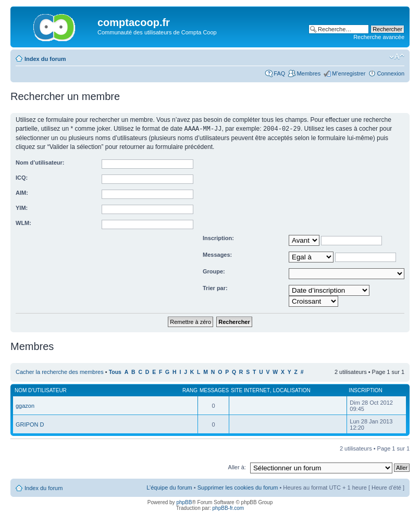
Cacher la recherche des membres (60, 371)
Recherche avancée (379, 37)
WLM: (23, 222)
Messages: (217, 254)
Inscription (365, 390)
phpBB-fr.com (228, 508)
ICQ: (22, 177)
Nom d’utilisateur (41, 390)
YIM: (22, 207)
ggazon (25, 405)
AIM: (22, 192)
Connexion (391, 73)
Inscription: (218, 238)
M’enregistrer (349, 73)
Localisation (292, 390)
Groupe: (214, 271)
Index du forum (45, 59)
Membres (308, 73)
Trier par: (215, 287)
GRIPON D (30, 424)
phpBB (184, 502)
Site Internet (250, 390)
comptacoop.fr (134, 22)
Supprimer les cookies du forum (238, 487)
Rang (190, 390)
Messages (214, 390)
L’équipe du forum (169, 487)
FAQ (279, 73)
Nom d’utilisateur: (40, 162)
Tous (115, 372)
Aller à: (237, 467)
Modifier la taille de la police (397, 57)
